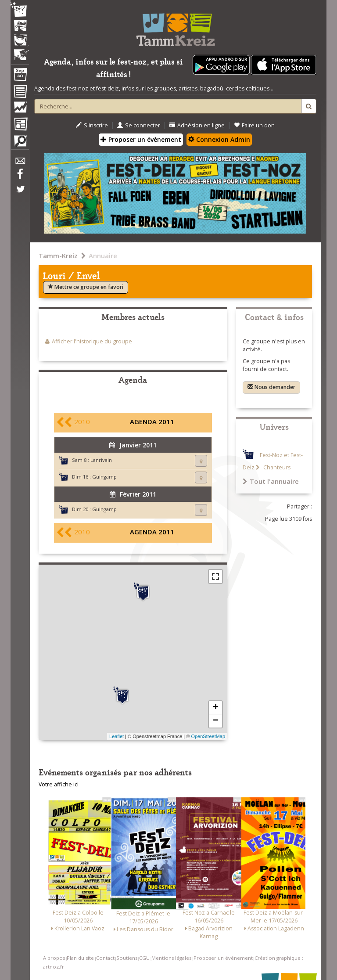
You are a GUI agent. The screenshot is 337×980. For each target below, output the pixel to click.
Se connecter (139, 125)
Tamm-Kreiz (58, 256)
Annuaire (103, 256)
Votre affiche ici (59, 784)
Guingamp (104, 477)
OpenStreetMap (208, 736)
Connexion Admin (219, 139)
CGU (144, 958)
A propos (54, 958)
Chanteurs (276, 467)
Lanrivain (101, 460)
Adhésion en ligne (197, 125)
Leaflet (117, 736)
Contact (105, 958)
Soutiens (127, 958)
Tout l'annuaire (271, 481)
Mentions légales (171, 958)
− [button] (216, 721)
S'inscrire (92, 125)
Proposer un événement (223, 958)
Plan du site (80, 958)
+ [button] (216, 708)
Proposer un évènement (141, 139)
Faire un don (254, 125)
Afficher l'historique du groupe (92, 341)
